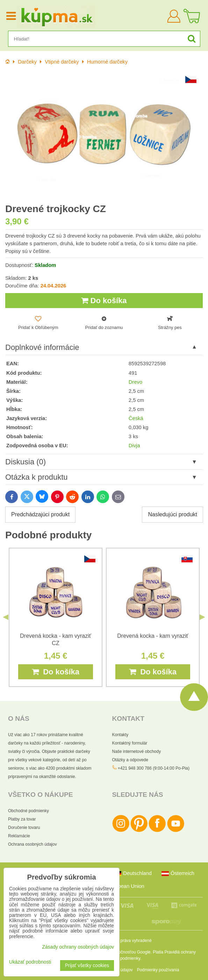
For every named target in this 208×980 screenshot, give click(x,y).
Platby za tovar (22, 819)
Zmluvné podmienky (121, 958)
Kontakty (120, 735)
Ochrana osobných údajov (32, 844)
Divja (134, 446)
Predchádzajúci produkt (40, 514)
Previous (6, 617)
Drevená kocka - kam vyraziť (153, 636)
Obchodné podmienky (28, 811)
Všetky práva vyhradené (129, 941)
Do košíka (104, 301)
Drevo (135, 382)
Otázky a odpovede (130, 760)
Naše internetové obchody (137, 751)
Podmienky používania (158, 970)
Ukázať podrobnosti (30, 962)
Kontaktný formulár (130, 743)
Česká (136, 418)
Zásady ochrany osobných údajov (78, 947)
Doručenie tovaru (24, 828)
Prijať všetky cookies (87, 966)
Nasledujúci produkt (173, 514)
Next (202, 617)
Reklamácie (19, 836)
